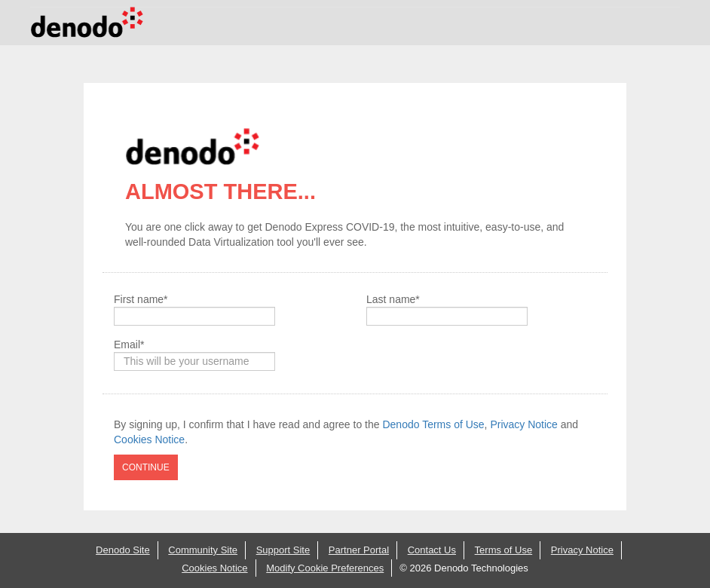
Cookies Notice (149, 439)
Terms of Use (504, 550)
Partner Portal (359, 550)
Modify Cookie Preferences (325, 568)
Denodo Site (123, 550)
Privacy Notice (523, 424)
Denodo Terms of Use (433, 424)
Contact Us (432, 550)
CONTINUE (146, 467)
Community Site (203, 550)
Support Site (283, 550)
